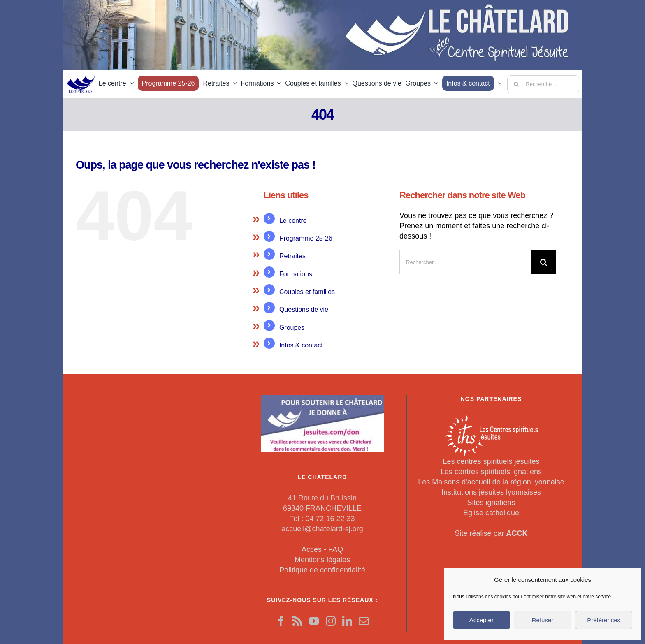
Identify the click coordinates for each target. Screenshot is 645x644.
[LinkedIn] (347, 621)
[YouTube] (314, 621)
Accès (312, 549)
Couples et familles (307, 292)
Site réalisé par (491, 533)
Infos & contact (301, 345)
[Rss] (297, 621)
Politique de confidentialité (322, 570)
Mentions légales (322, 560)
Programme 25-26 (306, 238)
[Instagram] (331, 621)
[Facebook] (281, 621)
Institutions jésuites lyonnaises (491, 492)
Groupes (292, 328)
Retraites (292, 256)
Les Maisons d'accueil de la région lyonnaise (491, 482)
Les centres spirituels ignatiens (491, 472)
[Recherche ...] (543, 84)
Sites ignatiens (491, 503)
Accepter (481, 620)
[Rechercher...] (465, 262)
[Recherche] (516, 84)
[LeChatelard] (81, 72)
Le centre (293, 221)
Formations (296, 274)
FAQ (336, 549)
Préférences (604, 620)
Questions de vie (304, 309)
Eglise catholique (491, 513)
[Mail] (364, 621)
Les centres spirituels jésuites (491, 461)
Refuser (543, 620)
